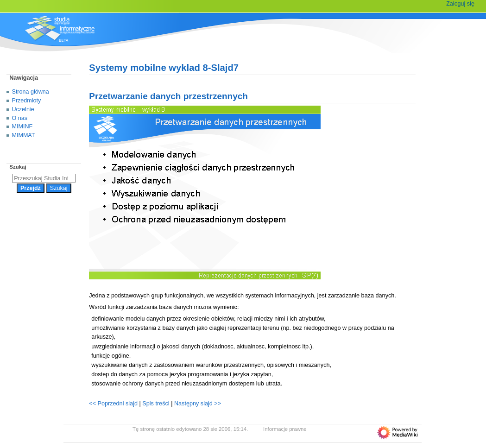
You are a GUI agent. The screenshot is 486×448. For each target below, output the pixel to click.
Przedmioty (27, 101)
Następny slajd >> (198, 404)
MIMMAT (24, 135)
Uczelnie (23, 109)
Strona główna (31, 92)
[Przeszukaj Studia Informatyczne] (44, 178)
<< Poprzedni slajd (113, 404)
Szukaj (18, 167)
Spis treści (157, 404)
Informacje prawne (285, 429)
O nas (20, 118)
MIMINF (22, 126)
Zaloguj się (460, 4)
